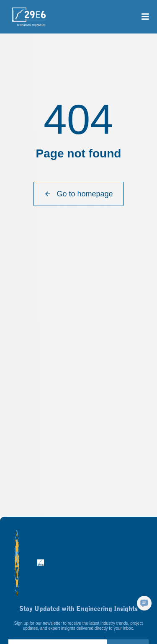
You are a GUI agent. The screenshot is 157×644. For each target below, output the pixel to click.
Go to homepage (78, 194)
